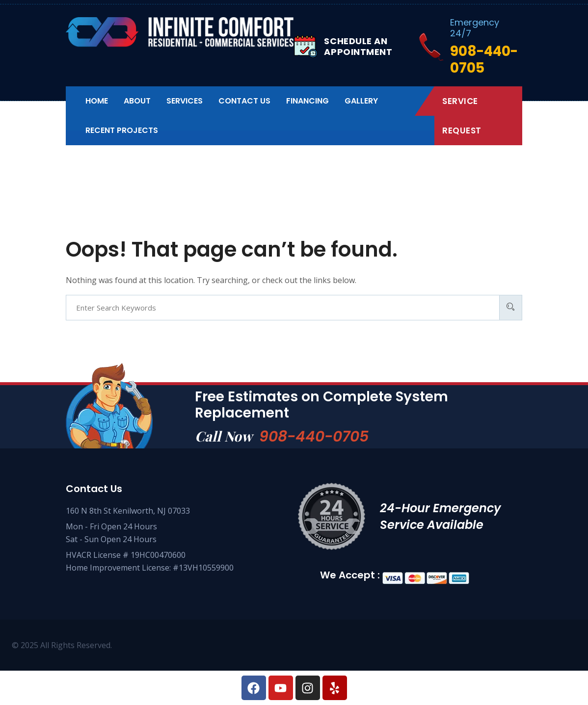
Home (97, 101)
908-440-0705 (314, 437)
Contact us (244, 101)
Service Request (462, 116)
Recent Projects (122, 130)
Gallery (361, 101)
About (137, 101)
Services (185, 101)
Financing (307, 101)
